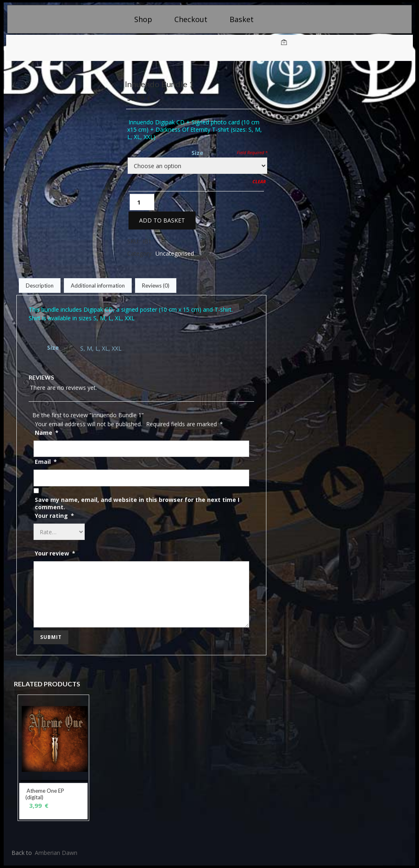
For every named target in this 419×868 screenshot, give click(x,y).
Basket (242, 19)
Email (46, 462)
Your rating (54, 516)
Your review (55, 553)
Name (47, 433)
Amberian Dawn (56, 853)
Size (197, 153)
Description (40, 286)
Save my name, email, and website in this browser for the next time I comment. (137, 504)
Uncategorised (175, 253)
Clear (259, 181)
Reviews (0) (156, 286)
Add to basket (162, 220)
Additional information (98, 286)
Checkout (191, 19)
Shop (143, 19)
